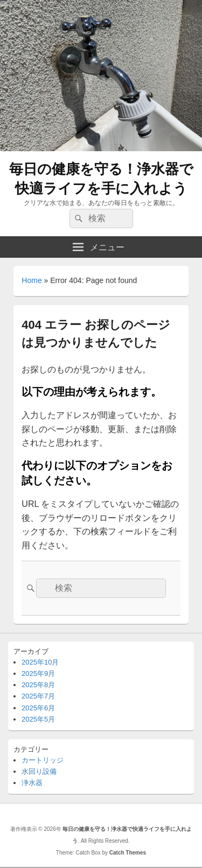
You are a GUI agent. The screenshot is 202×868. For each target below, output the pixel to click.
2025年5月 (38, 719)
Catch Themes (128, 853)
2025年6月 (38, 708)
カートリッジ (43, 760)
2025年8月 (38, 685)
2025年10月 (40, 662)
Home (32, 280)
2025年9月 (38, 673)
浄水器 (32, 783)
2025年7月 (38, 696)
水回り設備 (39, 771)
